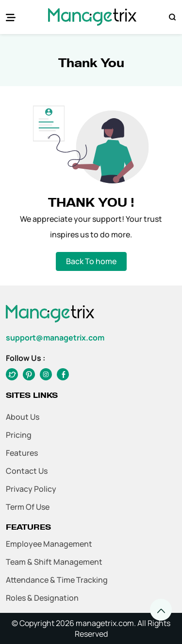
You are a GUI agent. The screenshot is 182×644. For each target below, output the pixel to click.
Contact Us (27, 471)
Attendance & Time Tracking (57, 580)
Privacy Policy (31, 489)
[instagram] (46, 374)
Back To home (91, 261)
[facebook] (12, 374)
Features (22, 453)
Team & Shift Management (54, 562)
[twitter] (29, 374)
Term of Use (28, 507)
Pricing (19, 435)
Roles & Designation (42, 598)
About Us (23, 417)
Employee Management (49, 544)
